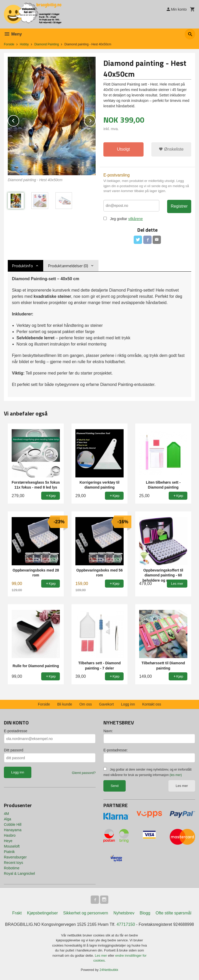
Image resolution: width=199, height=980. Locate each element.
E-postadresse (16, 731)
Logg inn (128, 704)
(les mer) (176, 775)
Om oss (86, 704)
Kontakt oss (152, 704)
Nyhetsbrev (124, 913)
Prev (19, 120)
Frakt (17, 913)
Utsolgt (123, 149)
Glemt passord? (84, 773)
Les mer (182, 786)
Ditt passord (14, 750)
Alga (8, 819)
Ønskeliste (171, 149)
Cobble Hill (13, 824)
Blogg (145, 913)
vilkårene (136, 219)
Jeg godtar (118, 219)
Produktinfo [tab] (22, 266)
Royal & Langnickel (19, 873)
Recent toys (13, 863)
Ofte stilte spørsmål (173, 913)
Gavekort (106, 704)
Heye (8, 841)
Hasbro (10, 835)
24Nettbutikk (109, 970)
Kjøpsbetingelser (42, 913)
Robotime (12, 868)
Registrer (179, 206)
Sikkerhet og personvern (86, 913)
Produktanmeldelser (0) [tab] (68, 266)
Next (95, 120)
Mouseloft (12, 846)
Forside (9, 44)
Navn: (108, 731)
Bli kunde (65, 704)
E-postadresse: (116, 750)
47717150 (126, 924)
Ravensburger (15, 857)
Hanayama (13, 830)
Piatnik (9, 852)
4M (6, 814)
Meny (13, 34)
